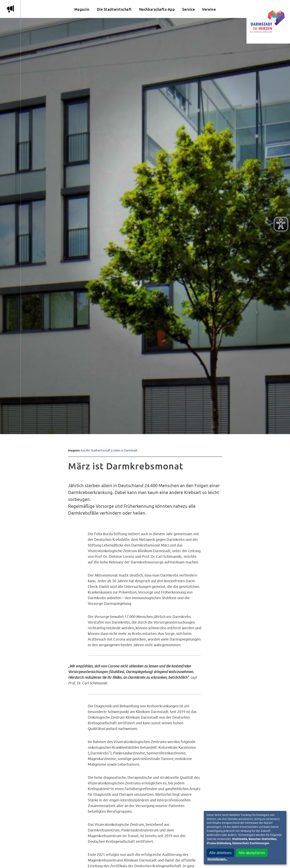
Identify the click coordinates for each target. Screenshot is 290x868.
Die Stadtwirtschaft (114, 9)
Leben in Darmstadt (125, 450)
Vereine (209, 9)
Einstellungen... (217, 859)
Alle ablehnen (220, 853)
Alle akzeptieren (252, 853)
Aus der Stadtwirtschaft (96, 450)
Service (189, 9)
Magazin (82, 9)
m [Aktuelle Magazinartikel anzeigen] (10, 9)
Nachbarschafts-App (157, 9)
